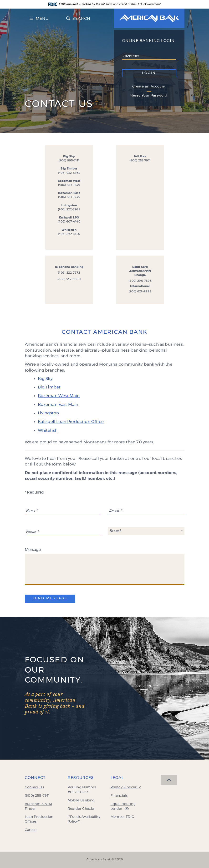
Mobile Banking (81, 800)
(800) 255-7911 (140, 160)
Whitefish (48, 430)
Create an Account (149, 87)
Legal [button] (117, 778)
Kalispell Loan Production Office (71, 422)
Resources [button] (81, 778)
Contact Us (34, 787)
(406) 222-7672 (69, 273)
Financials (119, 796)
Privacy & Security (126, 787)
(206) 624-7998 (140, 291)
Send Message (50, 598)
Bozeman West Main (59, 396)
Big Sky (45, 379)
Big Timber (49, 387)
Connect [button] (35, 778)
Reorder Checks (81, 809)
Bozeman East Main (58, 405)
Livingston (48, 413)
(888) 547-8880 (69, 279)
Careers (31, 830)
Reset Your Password (149, 96)
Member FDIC (122, 817)
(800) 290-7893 (140, 281)
